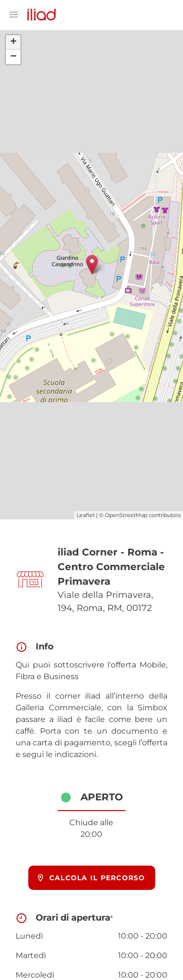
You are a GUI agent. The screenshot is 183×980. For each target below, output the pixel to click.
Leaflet (86, 515)
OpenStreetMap (126, 515)
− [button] (13, 57)
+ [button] (13, 42)
